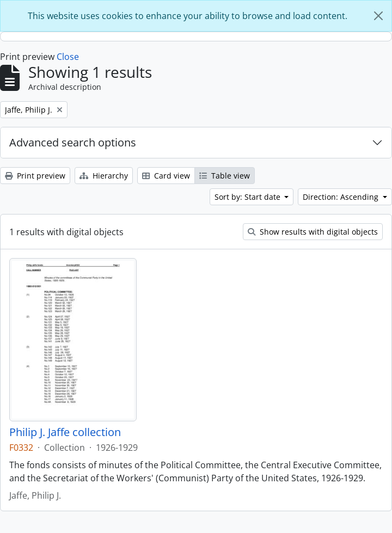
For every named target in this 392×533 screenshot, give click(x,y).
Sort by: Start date (249, 197)
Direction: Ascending (342, 197)
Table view (225, 176)
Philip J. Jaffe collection (65, 432)
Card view (166, 176)
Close (68, 57)
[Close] (378, 16)
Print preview (35, 176)
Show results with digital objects (313, 232)
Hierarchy (104, 176)
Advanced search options (73, 142)
